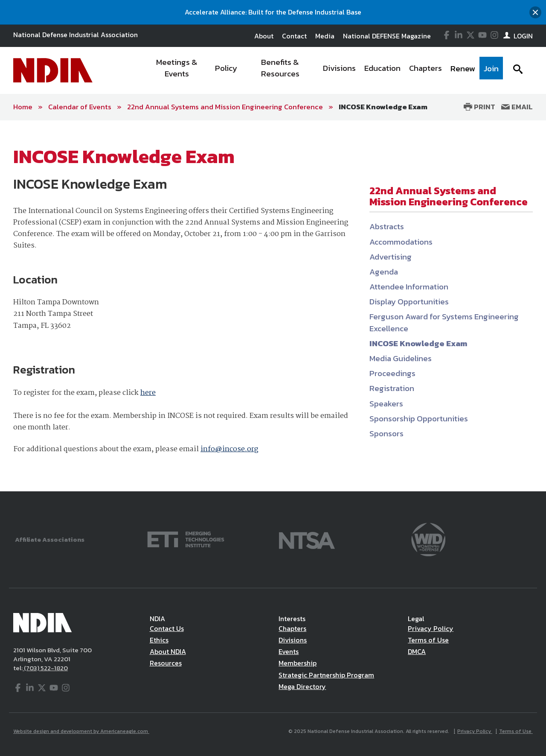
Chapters (292, 628)
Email (517, 107)
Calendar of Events (80, 107)
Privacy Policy (431, 628)
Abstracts (387, 226)
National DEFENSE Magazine (387, 36)
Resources (166, 663)
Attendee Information (409, 287)
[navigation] (323, 70)
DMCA (417, 651)
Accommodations (401, 242)
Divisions (293, 640)
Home (23, 107)
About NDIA (168, 651)
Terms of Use (428, 640)
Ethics (159, 640)
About (264, 36)
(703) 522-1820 (45, 668)
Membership (298, 663)
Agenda (384, 272)
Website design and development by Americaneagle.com (81, 731)
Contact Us (167, 628)
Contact (294, 36)
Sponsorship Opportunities (419, 419)
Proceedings (392, 373)
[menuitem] (177, 70)
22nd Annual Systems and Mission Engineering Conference (225, 107)
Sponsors (386, 433)
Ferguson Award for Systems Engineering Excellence (444, 322)
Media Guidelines (401, 358)
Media (325, 36)
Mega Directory (302, 686)
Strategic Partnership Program (326, 675)
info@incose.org (229, 449)
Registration (392, 388)
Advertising (391, 257)
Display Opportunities (409, 302)
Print (479, 107)
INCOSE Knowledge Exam (383, 107)
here (148, 393)
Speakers (386, 404)
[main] (273, 306)
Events (289, 651)
